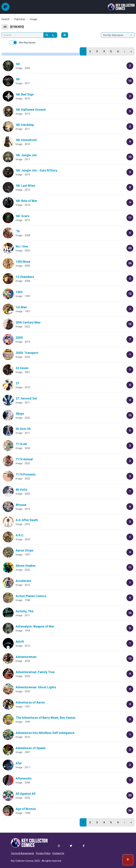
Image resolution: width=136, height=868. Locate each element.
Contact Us (58, 853)
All (5, 27)
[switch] (13, 43)
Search (5, 19)
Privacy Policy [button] (43, 853)
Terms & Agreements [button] (22, 853)
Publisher (20, 19)
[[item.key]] (17, 27)
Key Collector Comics (22, 861)
